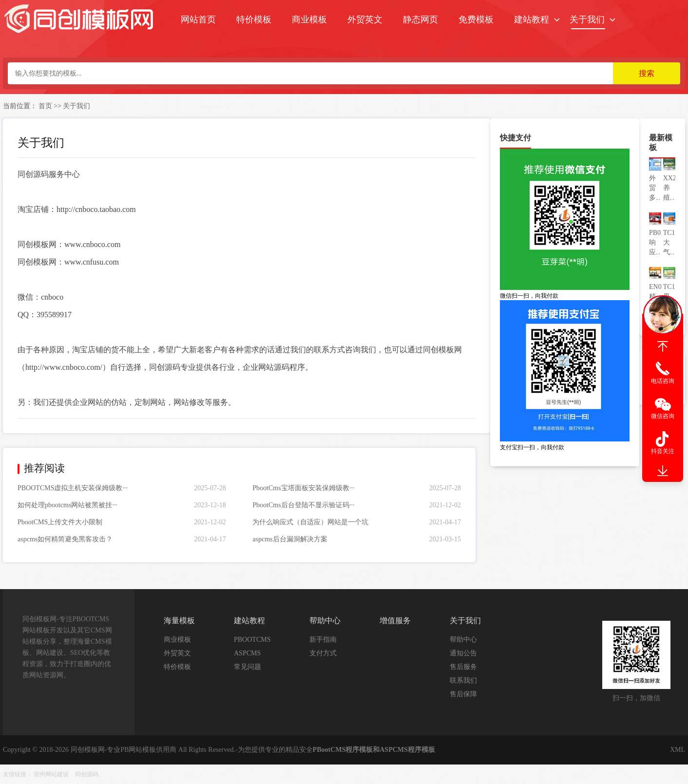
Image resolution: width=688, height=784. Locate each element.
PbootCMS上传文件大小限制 (60, 522)
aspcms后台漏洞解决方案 (290, 539)
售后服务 (463, 667)
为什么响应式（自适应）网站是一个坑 (310, 522)
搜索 (647, 73)
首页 (45, 106)
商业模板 (309, 19)
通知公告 (463, 653)
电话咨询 (663, 381)
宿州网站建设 (51, 774)
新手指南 (323, 640)
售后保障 (463, 694)
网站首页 (198, 19)
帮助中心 (463, 640)
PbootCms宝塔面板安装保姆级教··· (303, 488)
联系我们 (463, 680)
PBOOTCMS (252, 640)
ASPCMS (247, 653)
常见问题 (248, 667)
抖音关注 (663, 451)
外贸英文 (365, 19)
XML (678, 750)
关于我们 (587, 19)
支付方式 (323, 653)
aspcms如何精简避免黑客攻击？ (65, 539)
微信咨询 (663, 416)
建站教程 (532, 19)
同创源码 (87, 774)
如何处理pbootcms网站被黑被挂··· (67, 505)
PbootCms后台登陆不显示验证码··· (303, 505)
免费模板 (476, 19)
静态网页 (420, 19)
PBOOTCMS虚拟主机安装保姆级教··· (73, 488)
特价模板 (254, 19)
